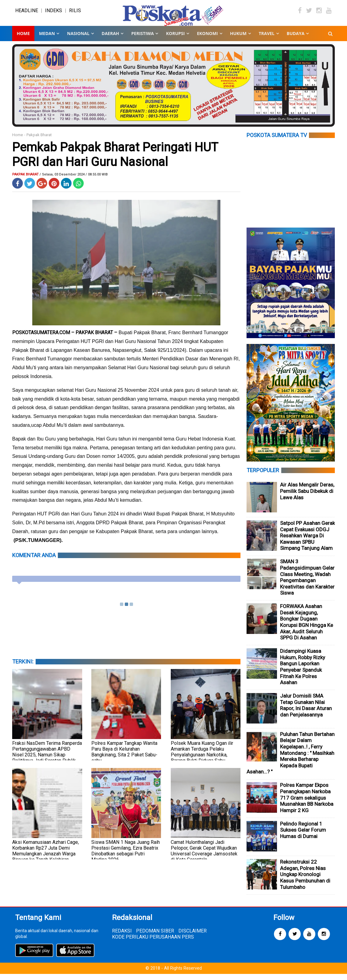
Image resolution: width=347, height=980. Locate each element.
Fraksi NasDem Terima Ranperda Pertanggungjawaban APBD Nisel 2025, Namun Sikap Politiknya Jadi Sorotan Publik (47, 758)
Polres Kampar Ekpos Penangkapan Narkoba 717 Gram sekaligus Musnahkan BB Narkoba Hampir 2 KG (307, 804)
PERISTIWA (142, 39)
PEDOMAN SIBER (155, 937)
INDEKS (54, 14)
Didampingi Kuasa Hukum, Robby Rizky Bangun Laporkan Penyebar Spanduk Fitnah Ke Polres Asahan (303, 673)
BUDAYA (296, 39)
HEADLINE (27, 14)
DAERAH (110, 39)
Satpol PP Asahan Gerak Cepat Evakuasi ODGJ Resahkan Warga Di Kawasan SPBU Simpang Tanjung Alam (307, 542)
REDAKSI (122, 937)
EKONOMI (207, 39)
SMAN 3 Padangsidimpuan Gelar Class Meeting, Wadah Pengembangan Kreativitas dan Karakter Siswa (307, 583)
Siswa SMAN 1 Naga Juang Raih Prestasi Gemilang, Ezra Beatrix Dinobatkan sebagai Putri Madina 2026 (126, 857)
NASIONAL (78, 39)
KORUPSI (175, 39)
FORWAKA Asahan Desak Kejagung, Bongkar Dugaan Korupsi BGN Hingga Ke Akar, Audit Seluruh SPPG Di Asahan (307, 628)
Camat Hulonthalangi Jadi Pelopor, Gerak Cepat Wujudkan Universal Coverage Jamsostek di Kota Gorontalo (204, 857)
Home (23, 39)
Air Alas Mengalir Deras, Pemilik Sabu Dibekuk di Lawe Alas (307, 497)
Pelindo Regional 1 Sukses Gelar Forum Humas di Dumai (303, 836)
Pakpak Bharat (39, 141)
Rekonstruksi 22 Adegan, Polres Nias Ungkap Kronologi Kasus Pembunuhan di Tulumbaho (305, 880)
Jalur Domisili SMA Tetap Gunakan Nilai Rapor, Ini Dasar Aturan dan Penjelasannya (306, 711)
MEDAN (47, 39)
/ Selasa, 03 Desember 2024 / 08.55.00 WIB (74, 180)
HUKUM (238, 39)
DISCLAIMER (193, 937)
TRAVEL (267, 39)
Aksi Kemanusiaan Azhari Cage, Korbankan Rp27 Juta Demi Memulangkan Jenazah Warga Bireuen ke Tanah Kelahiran (46, 857)
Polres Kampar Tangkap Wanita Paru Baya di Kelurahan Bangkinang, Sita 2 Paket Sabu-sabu (124, 758)
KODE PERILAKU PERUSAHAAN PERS (153, 943)
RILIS (75, 14)
